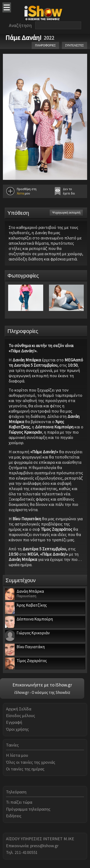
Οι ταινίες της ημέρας (25, 769)
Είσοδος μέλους (21, 716)
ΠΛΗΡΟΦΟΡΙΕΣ (45, 45)
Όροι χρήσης (17, 729)
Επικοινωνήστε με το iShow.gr (42, 685)
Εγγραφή (14, 722)
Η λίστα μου (17, 755)
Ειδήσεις (14, 816)
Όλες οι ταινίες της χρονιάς (31, 762)
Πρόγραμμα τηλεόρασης (28, 809)
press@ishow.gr (44, 846)
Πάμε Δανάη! (23, 38)
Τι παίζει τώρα (19, 802)
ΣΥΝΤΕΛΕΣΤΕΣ (75, 45)
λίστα (20, 193)
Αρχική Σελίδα (19, 709)
